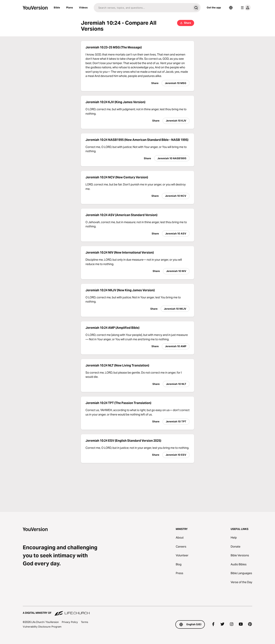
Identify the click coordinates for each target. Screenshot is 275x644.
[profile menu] (245, 8)
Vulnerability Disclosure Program (42, 627)
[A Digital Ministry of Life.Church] (137, 611)
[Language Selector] (231, 8)
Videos (83, 7)
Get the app (214, 7)
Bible (57, 7)
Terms (85, 622)
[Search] (143, 8)
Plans (70, 7)
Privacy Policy (70, 622)
